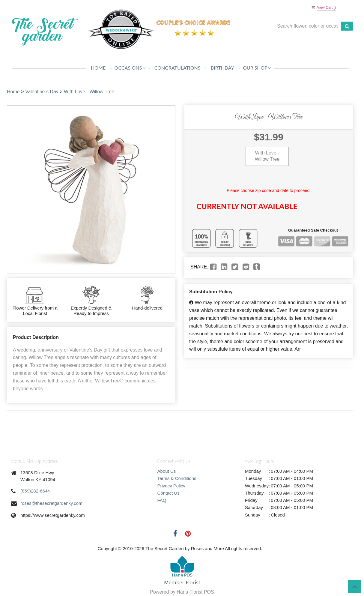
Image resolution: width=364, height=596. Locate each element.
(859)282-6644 (35, 491)
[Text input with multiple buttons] (307, 26)
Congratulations (178, 68)
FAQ (162, 500)
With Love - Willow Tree (89, 92)
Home (98, 68)
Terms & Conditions (177, 478)
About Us (167, 471)
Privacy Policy (171, 486)
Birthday (222, 68)
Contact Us (169, 493)
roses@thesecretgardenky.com (51, 503)
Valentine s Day (42, 92)
